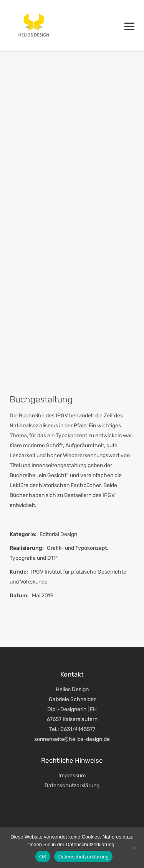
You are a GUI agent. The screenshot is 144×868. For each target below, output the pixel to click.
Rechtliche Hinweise (72, 760)
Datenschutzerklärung (72, 785)
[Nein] (134, 848)
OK (43, 857)
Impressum (72, 776)
